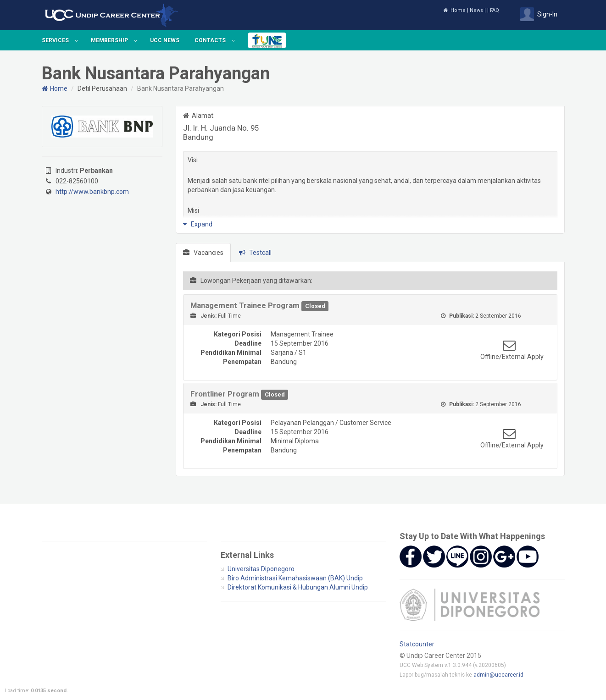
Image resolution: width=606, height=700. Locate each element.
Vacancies (203, 253)
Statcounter (417, 644)
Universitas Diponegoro (261, 569)
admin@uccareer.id (498, 675)
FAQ (495, 10)
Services (55, 40)
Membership (109, 40)
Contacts (210, 40)
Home (454, 10)
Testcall (256, 253)
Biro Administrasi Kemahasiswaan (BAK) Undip (295, 578)
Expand (198, 224)
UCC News (165, 40)
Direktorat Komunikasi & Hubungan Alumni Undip (298, 587)
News (476, 10)
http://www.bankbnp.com (92, 192)
